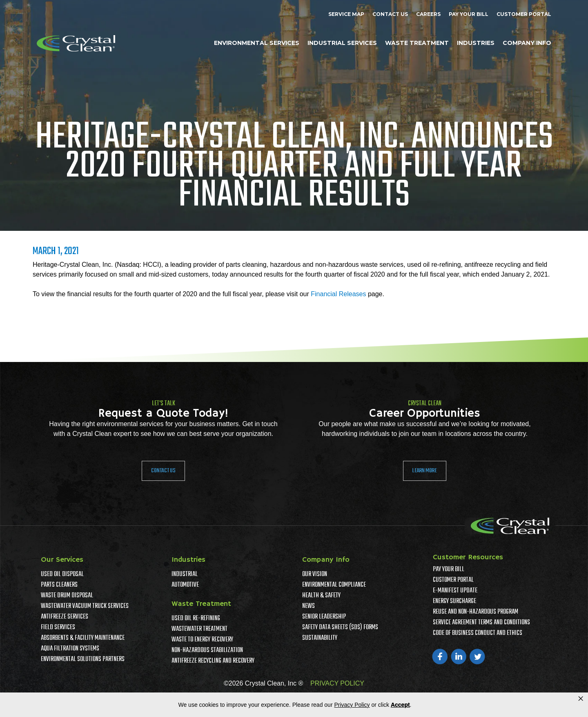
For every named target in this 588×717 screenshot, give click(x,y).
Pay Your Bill (469, 14)
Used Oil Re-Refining (196, 619)
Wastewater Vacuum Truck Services (85, 606)
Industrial (185, 574)
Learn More (425, 471)
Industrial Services (342, 43)
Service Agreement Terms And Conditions (481, 623)
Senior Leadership (324, 617)
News (308, 606)
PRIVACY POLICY (337, 683)
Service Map (346, 14)
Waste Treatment (417, 43)
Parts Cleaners (59, 585)
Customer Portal (524, 14)
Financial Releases (338, 294)
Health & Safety (321, 596)
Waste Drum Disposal (67, 596)
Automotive (185, 585)
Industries (476, 43)
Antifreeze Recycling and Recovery (213, 661)
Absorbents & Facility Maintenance (83, 638)
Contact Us (390, 14)
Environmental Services (257, 43)
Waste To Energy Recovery (202, 640)
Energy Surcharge (454, 601)
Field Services (58, 628)
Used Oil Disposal (62, 574)
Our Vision (315, 574)
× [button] (581, 699)
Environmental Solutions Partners (83, 659)
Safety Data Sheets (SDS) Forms (340, 628)
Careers (428, 14)
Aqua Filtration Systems (70, 649)
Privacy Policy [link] (352, 705)
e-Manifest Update (455, 591)
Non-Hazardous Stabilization (207, 650)
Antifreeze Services (65, 617)
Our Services (62, 560)
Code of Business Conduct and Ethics (478, 633)
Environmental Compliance (334, 585)
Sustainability (320, 638)
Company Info (527, 43)
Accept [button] (400, 705)
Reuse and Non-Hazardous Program (476, 612)
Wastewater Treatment (199, 629)
